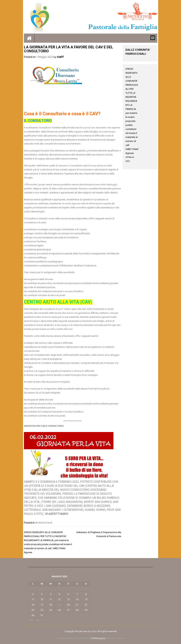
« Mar (31, 620)
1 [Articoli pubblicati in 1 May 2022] (86, 589)
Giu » (38, 620)
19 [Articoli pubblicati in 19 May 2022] (59, 605)
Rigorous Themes (115, 638)
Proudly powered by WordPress (73, 638)
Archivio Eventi (44, 523)
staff (60, 57)
